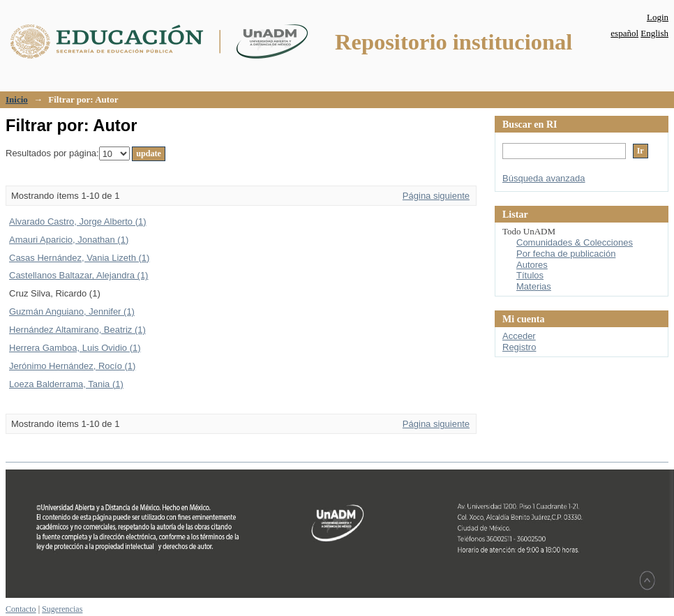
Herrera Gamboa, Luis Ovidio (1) (75, 348)
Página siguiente (436, 196)
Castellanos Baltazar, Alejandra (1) (78, 275)
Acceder (519, 336)
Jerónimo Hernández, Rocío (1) (72, 366)
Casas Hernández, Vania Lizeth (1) (79, 258)
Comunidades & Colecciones (575, 242)
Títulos (530, 275)
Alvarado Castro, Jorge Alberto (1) (78, 221)
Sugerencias (62, 609)
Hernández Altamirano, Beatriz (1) (77, 330)
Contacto (21, 609)
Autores (532, 265)
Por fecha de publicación (566, 254)
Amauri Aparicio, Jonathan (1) (69, 240)
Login (658, 17)
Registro (519, 347)
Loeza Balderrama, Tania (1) (66, 384)
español (624, 33)
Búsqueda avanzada (544, 178)
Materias (534, 286)
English (654, 33)
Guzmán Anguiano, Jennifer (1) (72, 311)
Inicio (17, 99)
